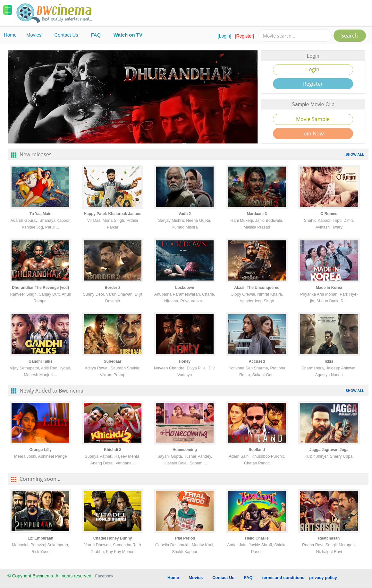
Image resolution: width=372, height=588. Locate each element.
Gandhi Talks (40, 361)
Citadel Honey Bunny (113, 538)
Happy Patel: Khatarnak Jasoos (112, 214)
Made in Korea (329, 288)
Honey (185, 361)
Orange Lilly (40, 450)
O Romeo (329, 214)
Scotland (257, 450)
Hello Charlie (257, 538)
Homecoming (185, 450)
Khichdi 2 (113, 450)
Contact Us (66, 35)
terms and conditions (283, 578)
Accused (257, 361)
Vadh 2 (185, 214)
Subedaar (113, 361)
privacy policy (323, 578)
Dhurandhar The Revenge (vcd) (40, 288)
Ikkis (329, 361)
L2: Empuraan (40, 538)
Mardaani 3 (257, 214)
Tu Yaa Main (40, 214)
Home (10, 35)
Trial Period (185, 538)
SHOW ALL (355, 154)
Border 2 (112, 288)
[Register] (245, 36)
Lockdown (185, 288)
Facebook (104, 576)
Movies (34, 35)
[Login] (224, 36)
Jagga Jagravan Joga (329, 450)
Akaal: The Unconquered (257, 288)
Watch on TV (128, 35)
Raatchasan (329, 538)
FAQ (96, 35)
